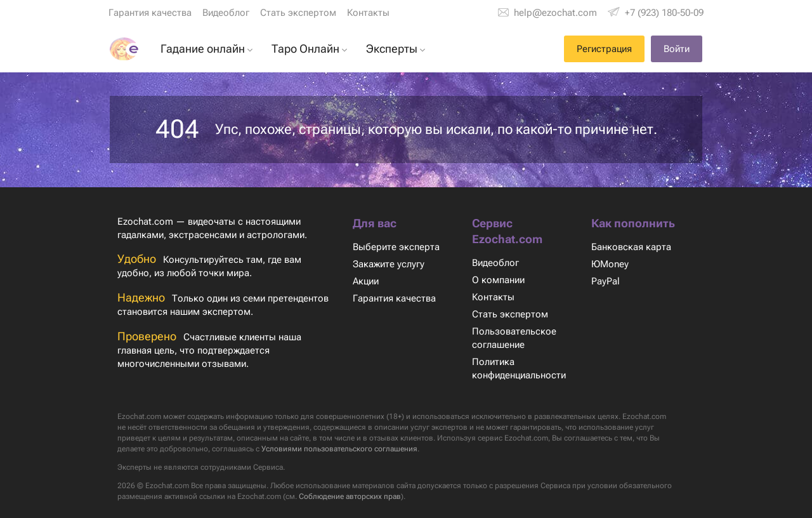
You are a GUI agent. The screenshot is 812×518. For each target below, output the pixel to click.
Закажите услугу (389, 264)
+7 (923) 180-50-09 (664, 13)
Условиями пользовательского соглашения (446, 449)
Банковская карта (631, 247)
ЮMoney (610, 264)
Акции (367, 281)
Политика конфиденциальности (520, 369)
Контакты (367, 13)
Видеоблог (226, 13)
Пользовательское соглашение (514, 338)
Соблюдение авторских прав (412, 496)
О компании (498, 280)
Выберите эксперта (396, 247)
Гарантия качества (150, 13)
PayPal (606, 281)
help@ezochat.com (556, 13)
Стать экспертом (297, 13)
